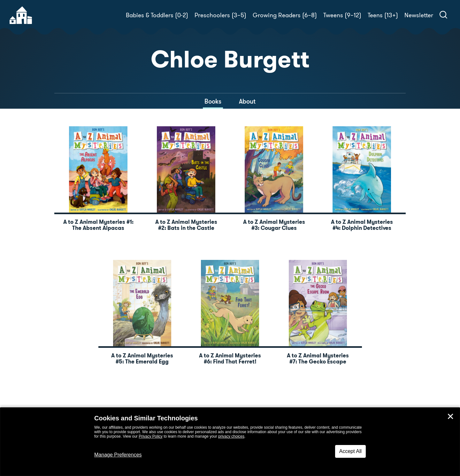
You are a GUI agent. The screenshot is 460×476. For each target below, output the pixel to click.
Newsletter (419, 15)
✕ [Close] (450, 417)
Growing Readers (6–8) (285, 15)
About (247, 101)
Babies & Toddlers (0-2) (157, 15)
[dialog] (230, 442)
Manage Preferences (118, 455)
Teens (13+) (383, 15)
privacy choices (231, 436)
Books (213, 101)
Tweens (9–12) (342, 15)
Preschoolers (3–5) (220, 15)
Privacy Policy (151, 436)
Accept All (350, 451)
